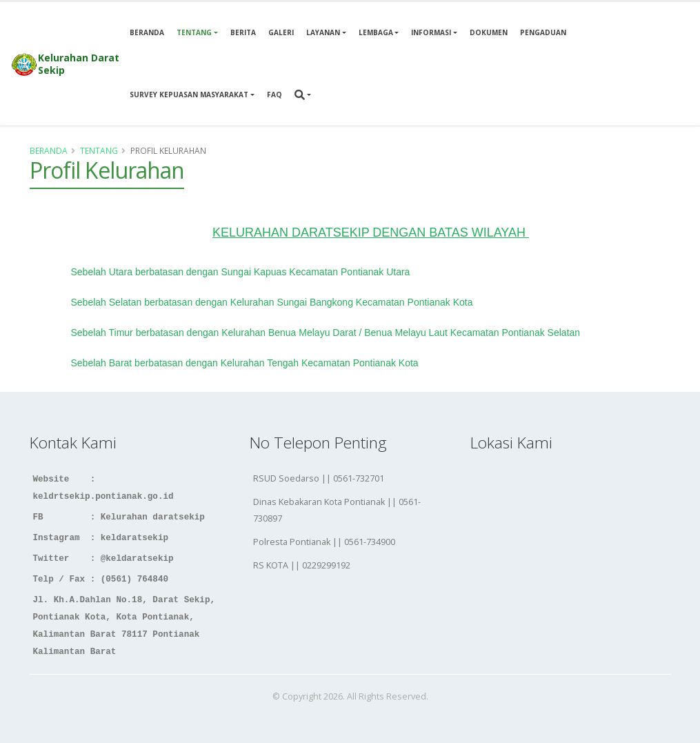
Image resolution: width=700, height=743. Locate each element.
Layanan (323, 32)
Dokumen (489, 32)
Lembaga (376, 32)
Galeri (281, 32)
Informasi (431, 32)
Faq (274, 95)
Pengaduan (543, 32)
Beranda (147, 32)
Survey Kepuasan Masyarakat (189, 95)
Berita (243, 32)
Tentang (194, 32)
